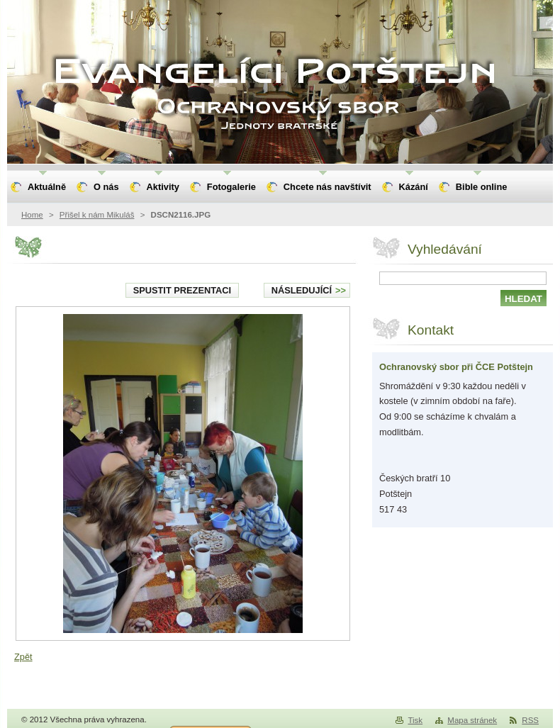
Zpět (23, 657)
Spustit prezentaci (182, 290)
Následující (309, 290)
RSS (530, 720)
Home (32, 215)
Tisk (415, 720)
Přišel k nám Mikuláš (97, 215)
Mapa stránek (472, 720)
